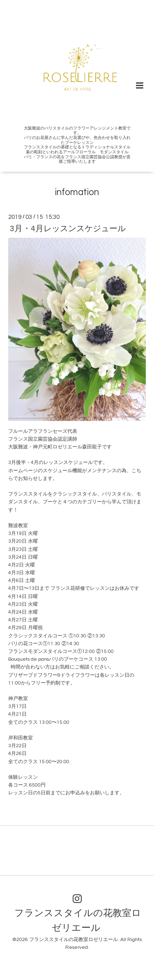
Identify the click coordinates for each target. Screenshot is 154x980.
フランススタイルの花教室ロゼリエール (78, 921)
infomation (77, 192)
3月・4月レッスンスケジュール (68, 229)
